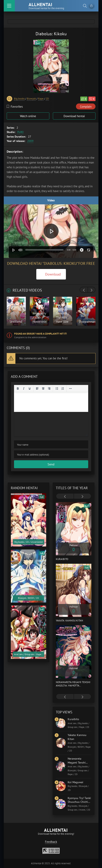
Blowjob (31, 99)
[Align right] (49, 389)
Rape (41, 99)
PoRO (21, 132)
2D (47, 99)
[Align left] (37, 389)
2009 (30, 141)
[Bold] (18, 389)
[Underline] (30, 389)
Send (51, 464)
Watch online (28, 116)
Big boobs (19, 99)
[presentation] (84, 290)
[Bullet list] (57, 389)
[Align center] (43, 389)
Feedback (51, 842)
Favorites (15, 106)
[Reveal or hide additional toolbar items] (70, 389)
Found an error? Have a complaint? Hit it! (41, 334)
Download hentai (74, 116)
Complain (86, 107)
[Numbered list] (63, 389)
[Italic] (24, 389)
